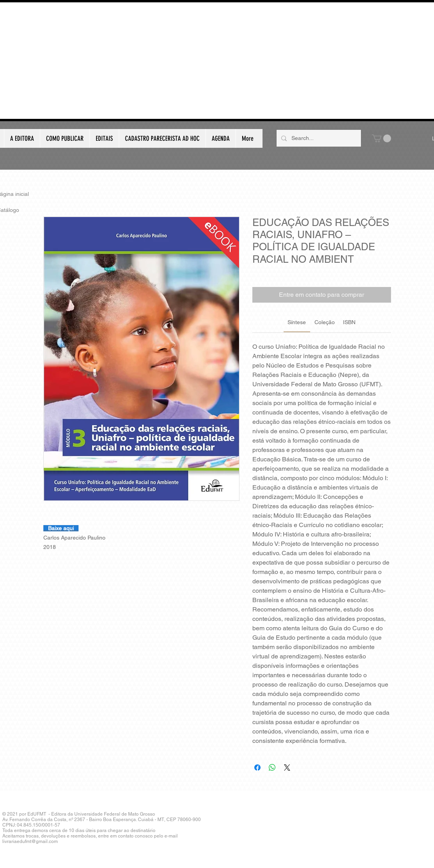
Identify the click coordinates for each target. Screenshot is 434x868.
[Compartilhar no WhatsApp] (272, 768)
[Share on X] (287, 768)
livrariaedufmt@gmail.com (30, 841)
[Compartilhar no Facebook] (257, 768)
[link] (297, 322)
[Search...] (318, 138)
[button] (381, 138)
